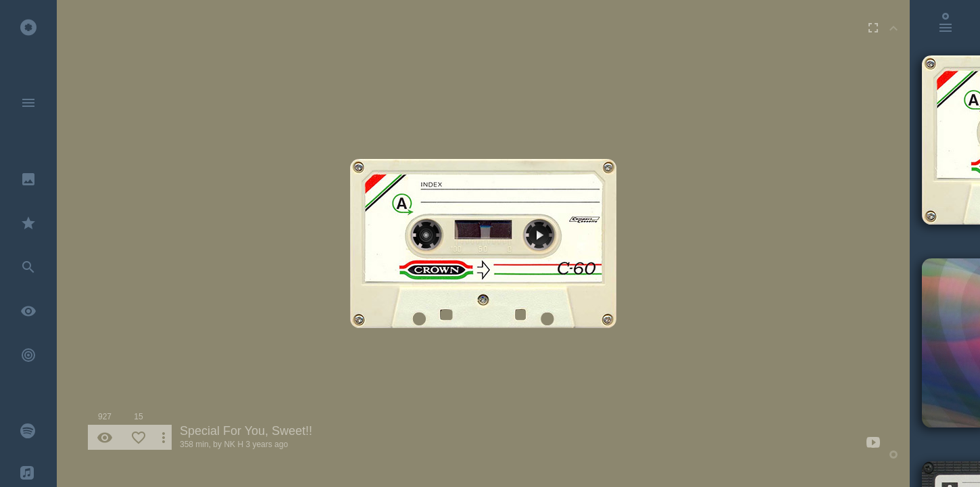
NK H (234, 444)
